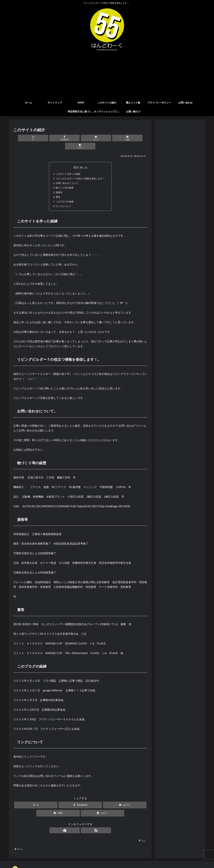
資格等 (58, 185)
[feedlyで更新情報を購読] (77, 824)
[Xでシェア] (35, 138)
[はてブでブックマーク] (80, 138)
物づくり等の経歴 (64, 180)
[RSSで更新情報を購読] (84, 824)
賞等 (56, 190)
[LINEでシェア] (103, 138)
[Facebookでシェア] (58, 138)
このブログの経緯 (64, 195)
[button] (125, 138)
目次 (76, 159)
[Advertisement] (107, 76)
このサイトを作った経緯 (67, 166)
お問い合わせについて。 (67, 175)
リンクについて (62, 200)
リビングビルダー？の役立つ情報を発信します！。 (81, 171)
